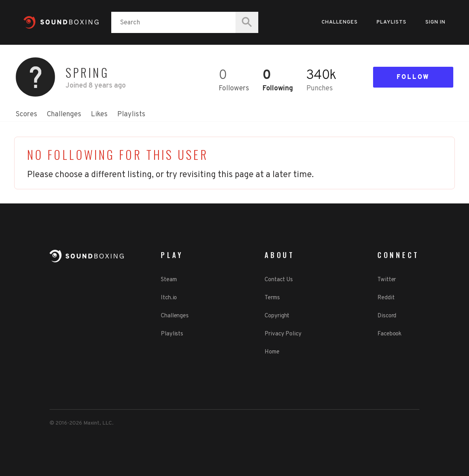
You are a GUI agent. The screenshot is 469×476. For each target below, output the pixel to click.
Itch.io (169, 298)
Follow (413, 77)
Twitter (387, 280)
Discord (387, 316)
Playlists (392, 22)
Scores (27, 114)
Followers (234, 89)
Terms (272, 298)
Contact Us (279, 280)
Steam (169, 280)
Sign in (435, 22)
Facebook (389, 334)
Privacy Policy (283, 334)
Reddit (386, 298)
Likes (99, 114)
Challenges (340, 22)
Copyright (277, 316)
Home (272, 352)
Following (278, 89)
